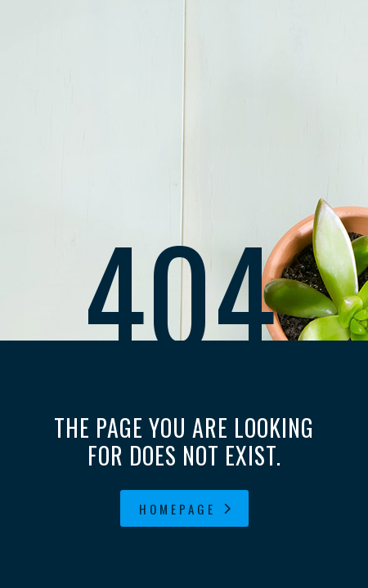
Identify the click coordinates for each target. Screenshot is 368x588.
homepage (186, 509)
